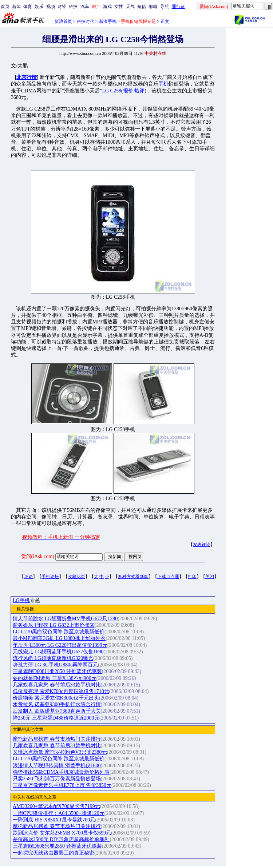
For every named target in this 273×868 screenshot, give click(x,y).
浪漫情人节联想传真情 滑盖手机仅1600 (57, 766)
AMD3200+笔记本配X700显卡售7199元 (56, 806)
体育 (28, 7)
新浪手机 (108, 21)
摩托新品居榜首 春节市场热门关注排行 (57, 739)
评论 (28, 577)
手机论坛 (50, 577)
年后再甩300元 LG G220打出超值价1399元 (60, 645)
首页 (5, 7)
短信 (142, 7)
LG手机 (21, 600)
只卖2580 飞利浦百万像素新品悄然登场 (57, 779)
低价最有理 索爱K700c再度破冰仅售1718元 (61, 691)
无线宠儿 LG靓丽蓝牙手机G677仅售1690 (58, 652)
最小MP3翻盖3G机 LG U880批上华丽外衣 (59, 638)
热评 (139, 91)
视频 (51, 7)
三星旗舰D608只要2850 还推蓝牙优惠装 (57, 671)
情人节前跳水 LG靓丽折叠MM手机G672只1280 (65, 619)
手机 (163, 84)
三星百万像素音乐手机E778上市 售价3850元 (62, 785)
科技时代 (86, 21)
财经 (62, 7)
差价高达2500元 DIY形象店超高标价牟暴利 (61, 839)
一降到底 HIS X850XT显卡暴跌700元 (54, 820)
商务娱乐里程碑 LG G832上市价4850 (54, 625)
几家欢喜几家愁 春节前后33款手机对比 (57, 685)
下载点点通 (168, 577)
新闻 (16, 7)
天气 (130, 7)
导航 (165, 7)
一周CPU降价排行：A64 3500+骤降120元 (59, 813)
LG (105, 91)
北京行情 (27, 77)
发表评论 (202, 545)
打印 (192, 577)
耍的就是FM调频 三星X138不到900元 (55, 678)
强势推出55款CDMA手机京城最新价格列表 (61, 772)
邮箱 (153, 7)
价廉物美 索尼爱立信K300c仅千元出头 (56, 698)
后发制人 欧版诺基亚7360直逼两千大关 (57, 711)
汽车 (85, 7)
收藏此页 (76, 577)
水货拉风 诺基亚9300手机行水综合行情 (57, 704)
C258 (116, 91)
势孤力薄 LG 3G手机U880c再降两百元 (55, 665)
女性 (119, 7)
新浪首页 (63, 21)
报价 (128, 91)
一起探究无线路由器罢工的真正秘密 (54, 853)
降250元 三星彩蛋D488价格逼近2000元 (56, 718)
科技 (73, 7)
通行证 (178, 7)
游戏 (107, 7)
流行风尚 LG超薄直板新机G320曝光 (53, 658)
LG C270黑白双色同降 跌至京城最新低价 (59, 632)
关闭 (210, 577)
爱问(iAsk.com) (38, 556)
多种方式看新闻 (133, 577)
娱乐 (39, 7)
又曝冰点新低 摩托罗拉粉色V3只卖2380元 (60, 752)
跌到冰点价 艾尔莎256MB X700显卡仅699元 (62, 833)
